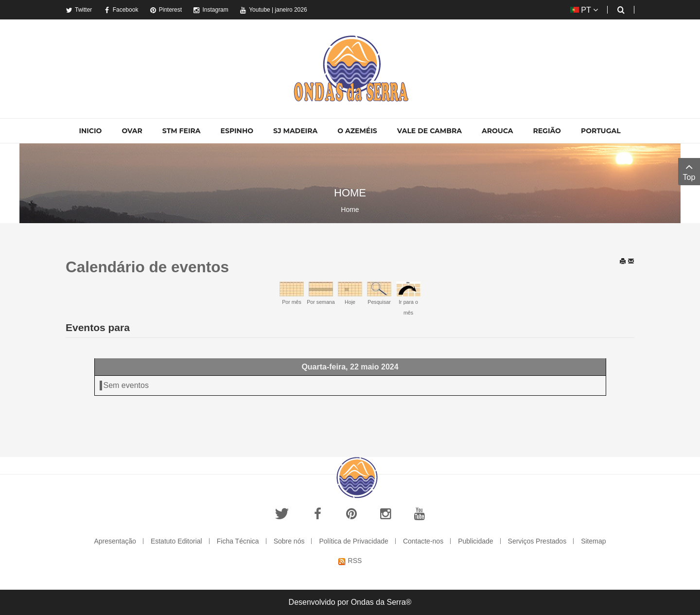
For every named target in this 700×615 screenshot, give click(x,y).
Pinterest (166, 10)
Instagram (210, 10)
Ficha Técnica (238, 541)
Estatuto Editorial (176, 541)
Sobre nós (289, 541)
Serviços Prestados (537, 541)
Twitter (79, 10)
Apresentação (115, 541)
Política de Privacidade (353, 541)
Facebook (121, 10)
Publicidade (475, 541)
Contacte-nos (423, 541)
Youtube (255, 10)
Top (689, 171)
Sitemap (593, 541)
